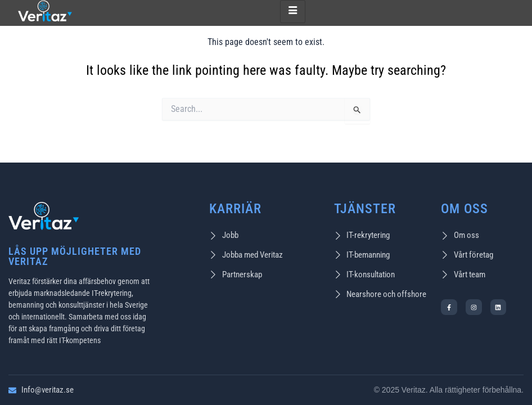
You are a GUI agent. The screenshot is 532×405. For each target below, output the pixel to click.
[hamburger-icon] (293, 12)
